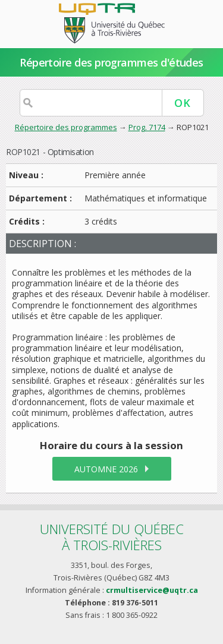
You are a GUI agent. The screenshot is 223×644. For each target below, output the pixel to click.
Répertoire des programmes (66, 127)
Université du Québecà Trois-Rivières (112, 537)
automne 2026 (106, 469)
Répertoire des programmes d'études (111, 62)
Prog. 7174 (147, 127)
